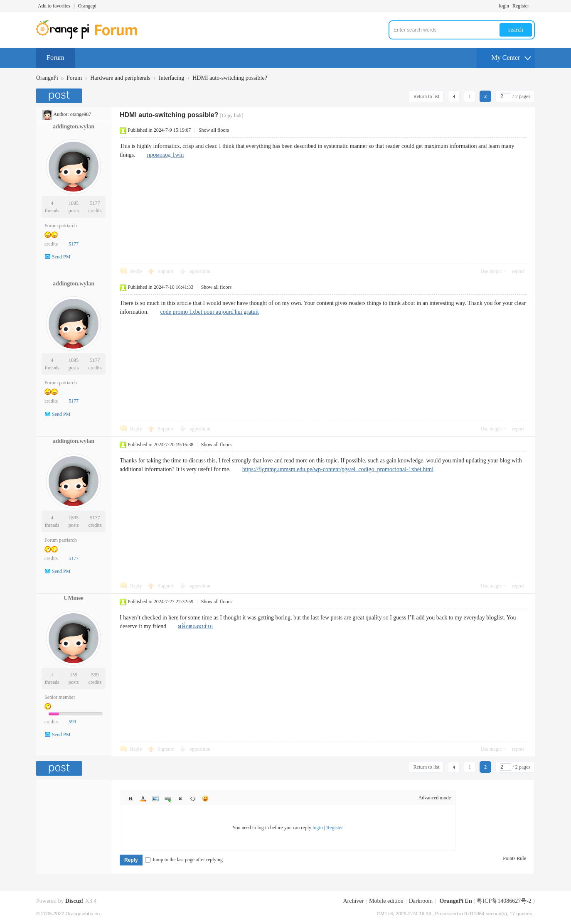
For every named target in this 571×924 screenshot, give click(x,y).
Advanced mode (435, 798)
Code (193, 799)
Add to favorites (54, 6)
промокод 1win (165, 155)
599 (95, 675)
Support (166, 271)
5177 (95, 203)
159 (74, 675)
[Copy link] (232, 116)
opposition (200, 271)
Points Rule (514, 858)
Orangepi (87, 6)
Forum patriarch (61, 226)
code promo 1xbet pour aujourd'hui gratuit (210, 312)
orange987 (81, 114)
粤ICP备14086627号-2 (504, 901)
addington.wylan (74, 127)
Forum (55, 58)
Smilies (205, 799)
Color (143, 799)
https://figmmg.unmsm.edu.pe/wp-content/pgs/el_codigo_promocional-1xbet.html (338, 469)
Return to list (427, 96)
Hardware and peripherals (120, 78)
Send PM (61, 257)
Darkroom (421, 901)
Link (168, 799)
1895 (74, 203)
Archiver (353, 901)
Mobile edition (386, 901)
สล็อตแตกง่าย (195, 626)
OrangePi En (456, 901)
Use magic (491, 271)
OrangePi (47, 78)
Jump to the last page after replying (184, 860)
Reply (136, 271)
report (518, 271)
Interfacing (171, 78)
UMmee (73, 598)
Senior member (60, 697)
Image (155, 799)
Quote (180, 799)
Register (521, 6)
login (504, 6)
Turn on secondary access (533, 6)
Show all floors (214, 130)
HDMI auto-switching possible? (230, 78)
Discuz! (74, 901)
